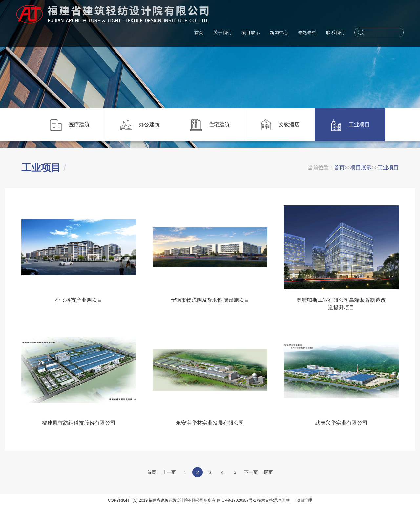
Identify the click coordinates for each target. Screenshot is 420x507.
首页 (199, 33)
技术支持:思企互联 (273, 500)
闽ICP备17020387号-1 (237, 500)
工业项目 (388, 168)
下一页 (251, 472)
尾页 (268, 472)
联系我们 (335, 33)
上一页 (169, 472)
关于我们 (222, 33)
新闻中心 (279, 33)
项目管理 (304, 500)
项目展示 (251, 33)
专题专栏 (307, 33)
